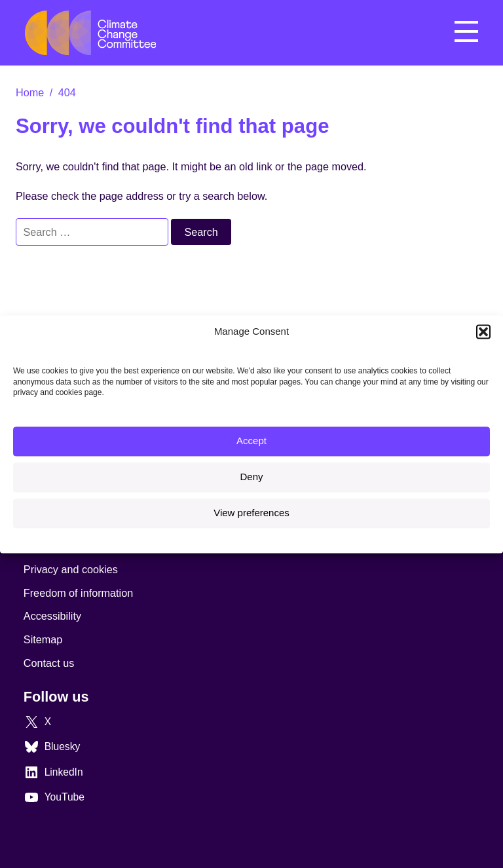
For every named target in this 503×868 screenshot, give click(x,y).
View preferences (251, 513)
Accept (251, 441)
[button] (483, 331)
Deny (251, 477)
